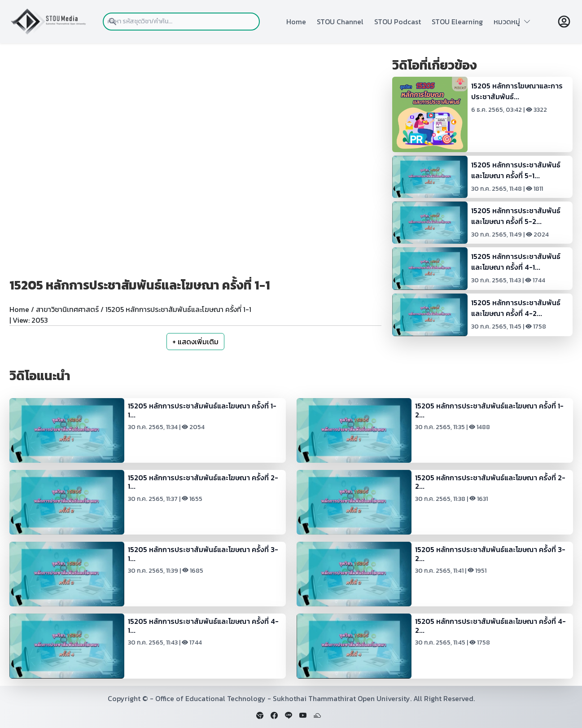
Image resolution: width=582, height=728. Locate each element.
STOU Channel (340, 22)
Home (296, 22)
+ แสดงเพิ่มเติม (195, 342)
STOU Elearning (457, 22)
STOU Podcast (398, 22)
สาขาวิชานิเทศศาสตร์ (67, 309)
